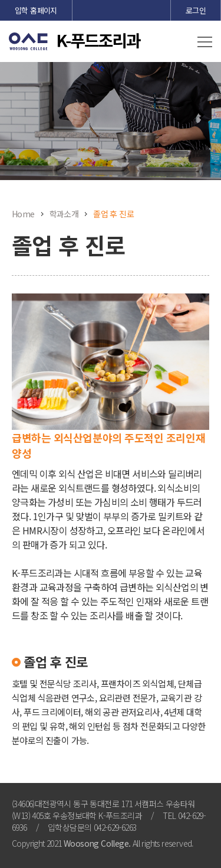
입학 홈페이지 (36, 10)
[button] (205, 43)
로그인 (196, 10)
